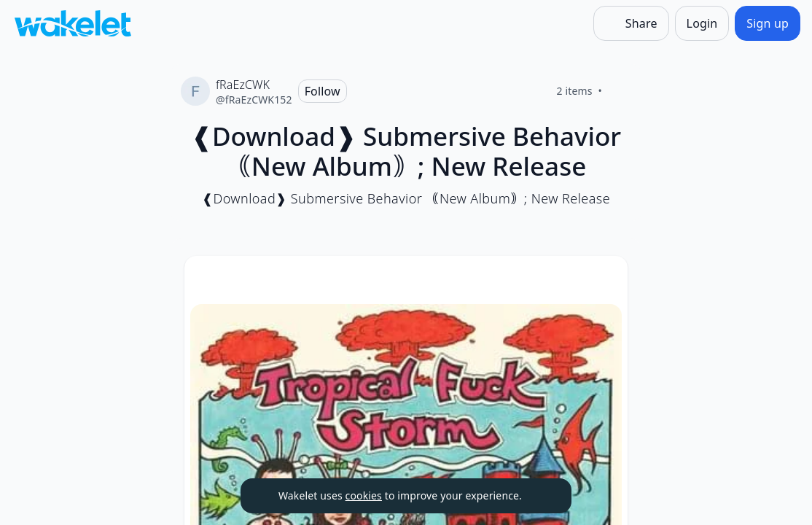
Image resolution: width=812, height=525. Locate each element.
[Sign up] (768, 23)
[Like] (620, 91)
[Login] (702, 23)
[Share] (631, 23)
